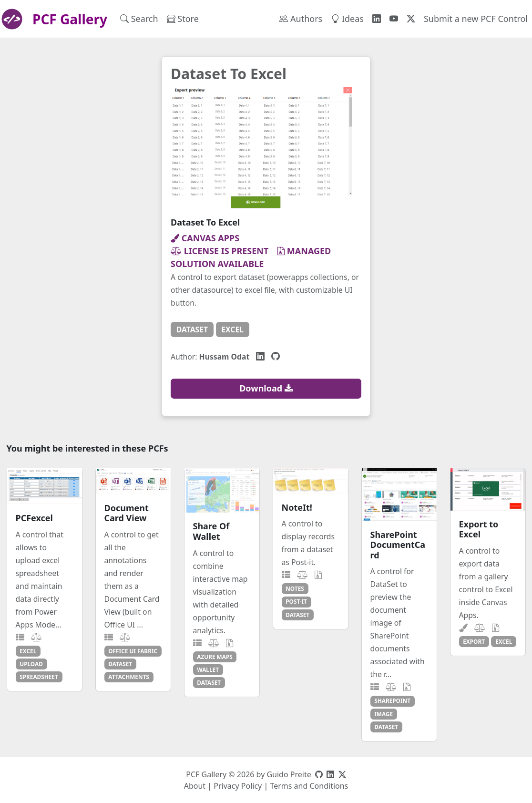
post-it (296, 601)
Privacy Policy (238, 786)
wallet (208, 669)
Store (183, 19)
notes (295, 588)
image (384, 714)
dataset (192, 329)
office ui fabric (133, 651)
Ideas (347, 19)
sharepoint (392, 700)
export (474, 641)
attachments (129, 677)
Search (139, 19)
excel (232, 329)
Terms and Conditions (309, 786)
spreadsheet (39, 677)
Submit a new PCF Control (476, 19)
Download (266, 388)
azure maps (215, 657)
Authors (301, 19)
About (195, 786)
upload (31, 664)
